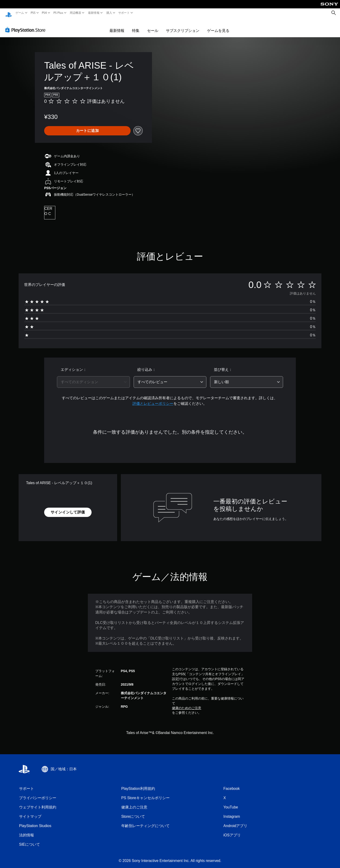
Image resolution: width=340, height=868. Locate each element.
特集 (136, 26)
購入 (109, 13)
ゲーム (20, 13)
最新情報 (94, 13)
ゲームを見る (218, 26)
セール (153, 26)
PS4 (44, 13)
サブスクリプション (183, 26)
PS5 (33, 13)
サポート (124, 13)
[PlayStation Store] (27, 25)
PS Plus (58, 13)
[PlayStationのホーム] (9, 13)
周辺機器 (75, 13)
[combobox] (93, 378)
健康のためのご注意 (187, 704)
